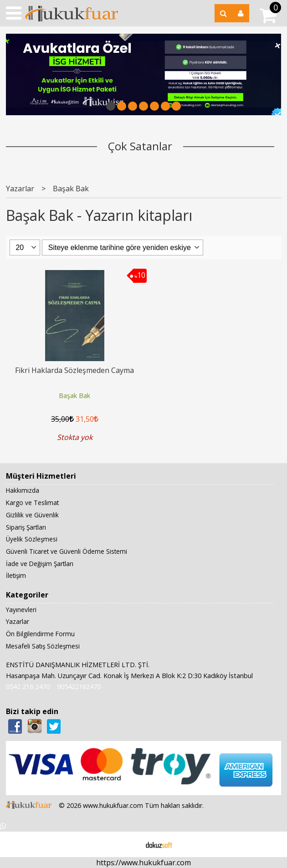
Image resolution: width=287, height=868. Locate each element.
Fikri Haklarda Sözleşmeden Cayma (74, 370)
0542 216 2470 (28, 687)
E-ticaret (129, 844)
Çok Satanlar (140, 146)
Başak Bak (74, 396)
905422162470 (79, 687)
